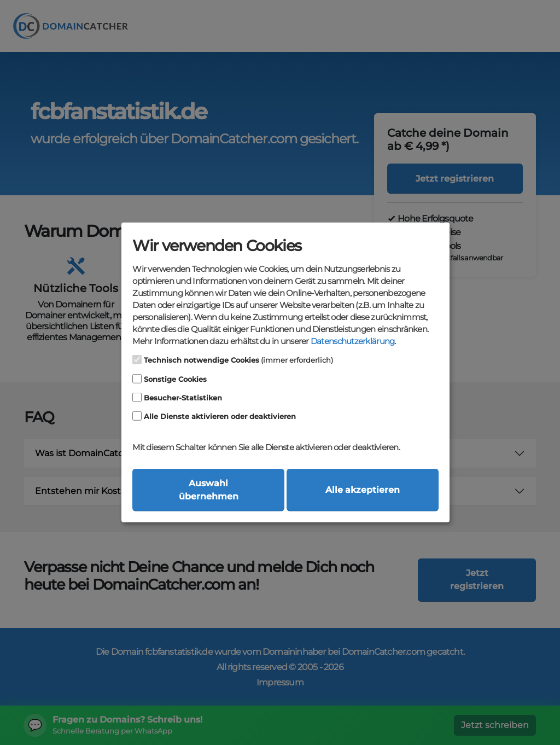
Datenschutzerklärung (352, 341)
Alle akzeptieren (363, 490)
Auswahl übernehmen (209, 490)
